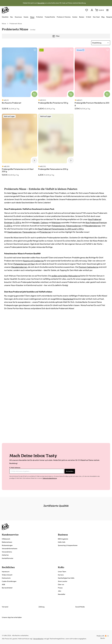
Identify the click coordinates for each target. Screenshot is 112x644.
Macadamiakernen (93, 226)
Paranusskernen (29, 232)
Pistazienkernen (59, 226)
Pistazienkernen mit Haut (24, 264)
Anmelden (70, 471)
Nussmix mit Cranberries (33, 261)
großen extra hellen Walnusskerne (66, 276)
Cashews (44, 222)
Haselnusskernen (14, 232)
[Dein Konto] (92, 10)
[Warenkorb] (99, 10)
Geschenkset (68, 299)
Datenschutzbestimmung (50, 478)
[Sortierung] (101, 43)
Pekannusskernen (74, 226)
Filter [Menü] (56, 36)
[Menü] (107, 9)
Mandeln (36, 222)
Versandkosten (38, 639)
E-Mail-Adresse (15, 468)
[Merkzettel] (87, 10)
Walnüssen (56, 222)
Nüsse (14, 193)
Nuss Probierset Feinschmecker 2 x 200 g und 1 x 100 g (61, 229)
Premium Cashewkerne (88, 267)
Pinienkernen (45, 232)
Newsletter (41, 3)
